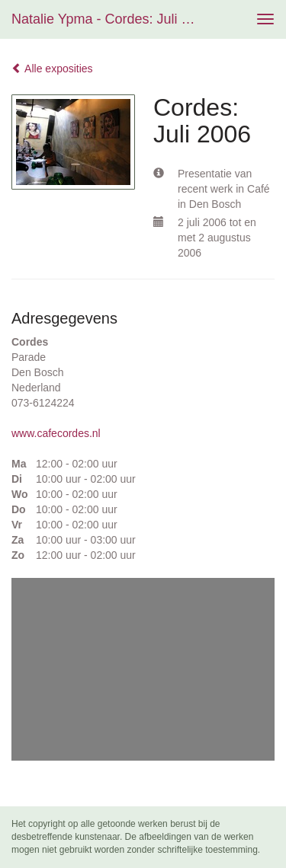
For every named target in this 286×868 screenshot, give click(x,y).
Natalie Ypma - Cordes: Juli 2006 (109, 19)
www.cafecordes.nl (56, 433)
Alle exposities (52, 69)
